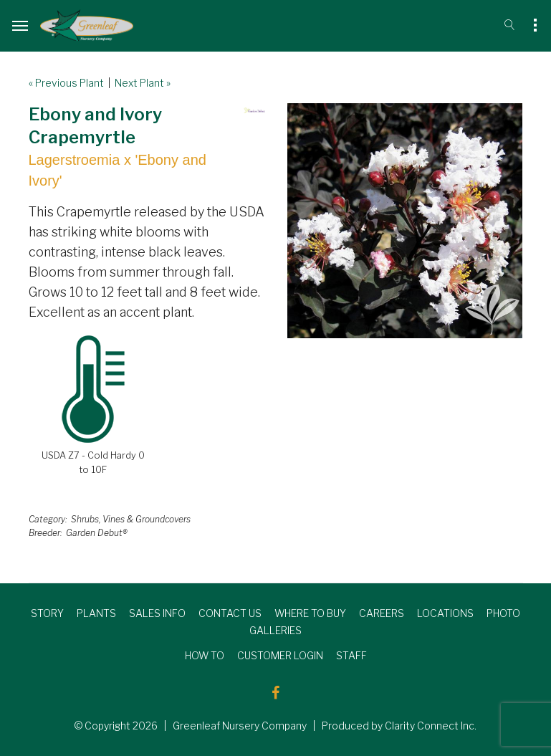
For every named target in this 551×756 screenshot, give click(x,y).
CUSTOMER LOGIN (280, 655)
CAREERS (382, 613)
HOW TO (205, 655)
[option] (405, 221)
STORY (47, 613)
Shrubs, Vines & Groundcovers (131, 519)
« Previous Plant (66, 83)
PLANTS (96, 613)
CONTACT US (230, 613)
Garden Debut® (97, 533)
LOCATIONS (445, 613)
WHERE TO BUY (310, 613)
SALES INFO (157, 613)
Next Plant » (143, 83)
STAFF (351, 655)
